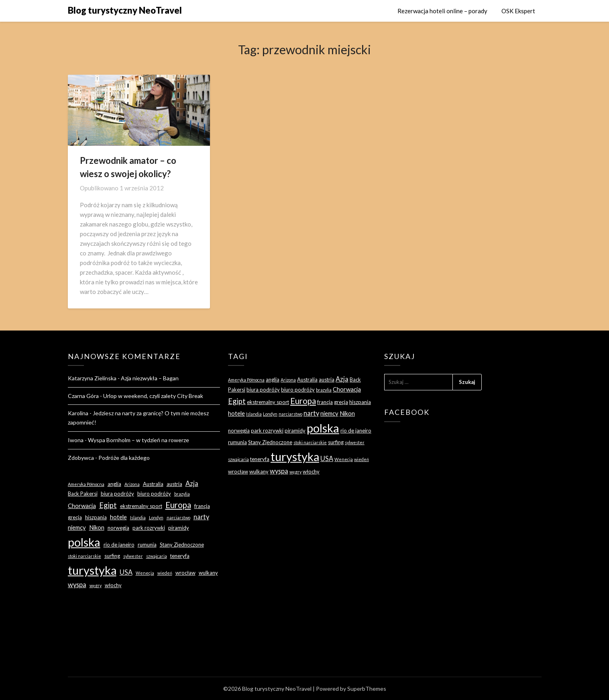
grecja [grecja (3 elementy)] (75, 517)
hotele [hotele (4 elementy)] (118, 517)
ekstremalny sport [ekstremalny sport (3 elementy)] (141, 506)
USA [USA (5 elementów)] (126, 572)
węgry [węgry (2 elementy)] (96, 585)
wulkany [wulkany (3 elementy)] (208, 573)
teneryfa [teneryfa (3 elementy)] (180, 556)
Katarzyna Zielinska (92, 378)
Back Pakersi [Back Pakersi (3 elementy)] (83, 494)
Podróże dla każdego (124, 458)
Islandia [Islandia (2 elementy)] (138, 517)
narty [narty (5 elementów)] (201, 517)
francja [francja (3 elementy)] (202, 506)
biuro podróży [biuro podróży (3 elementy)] (154, 494)
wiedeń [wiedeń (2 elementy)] (165, 573)
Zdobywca (81, 458)
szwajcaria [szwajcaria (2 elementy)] (157, 556)
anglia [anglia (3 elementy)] (114, 484)
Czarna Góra (83, 396)
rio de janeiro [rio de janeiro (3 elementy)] (119, 545)
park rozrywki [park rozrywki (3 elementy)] (149, 528)
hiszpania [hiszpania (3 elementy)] (96, 517)
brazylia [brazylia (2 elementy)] (182, 494)
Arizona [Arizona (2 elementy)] (132, 484)
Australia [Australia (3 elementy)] (153, 484)
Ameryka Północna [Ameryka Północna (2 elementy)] (86, 484)
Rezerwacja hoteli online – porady (442, 11)
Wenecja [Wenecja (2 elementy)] (145, 573)
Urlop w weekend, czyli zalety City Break (153, 396)
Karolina (78, 413)
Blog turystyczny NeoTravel (125, 10)
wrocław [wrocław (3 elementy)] (185, 573)
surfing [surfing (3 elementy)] (112, 556)
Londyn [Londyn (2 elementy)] (156, 517)
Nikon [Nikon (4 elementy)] (97, 527)
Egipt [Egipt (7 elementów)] (108, 505)
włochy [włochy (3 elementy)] (113, 585)
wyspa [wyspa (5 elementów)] (77, 585)
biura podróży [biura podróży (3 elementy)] (117, 494)
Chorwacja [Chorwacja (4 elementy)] (82, 506)
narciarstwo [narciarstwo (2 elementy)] (178, 517)
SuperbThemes (367, 689)
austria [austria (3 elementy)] (174, 484)
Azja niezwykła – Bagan (150, 378)
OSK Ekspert (518, 11)
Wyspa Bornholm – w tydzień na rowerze (139, 440)
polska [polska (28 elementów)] (84, 542)
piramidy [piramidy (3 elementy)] (179, 528)
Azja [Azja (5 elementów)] (192, 483)
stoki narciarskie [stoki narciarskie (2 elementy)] (85, 556)
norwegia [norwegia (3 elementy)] (118, 528)
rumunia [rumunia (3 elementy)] (147, 545)
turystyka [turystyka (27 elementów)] (92, 570)
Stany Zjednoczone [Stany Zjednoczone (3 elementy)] (182, 545)
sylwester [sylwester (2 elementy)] (133, 556)
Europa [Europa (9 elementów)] (178, 505)
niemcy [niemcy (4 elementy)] (77, 527)
